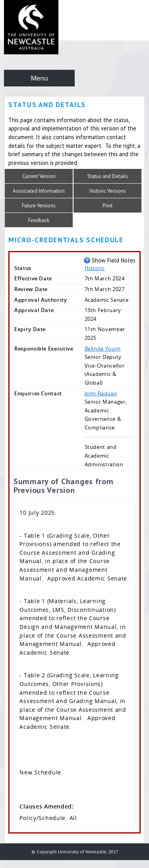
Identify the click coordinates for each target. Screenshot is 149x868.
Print (107, 206)
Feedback (39, 220)
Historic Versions (108, 191)
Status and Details (108, 176)
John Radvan (101, 393)
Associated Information (39, 191)
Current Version (39, 176)
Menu (39, 78)
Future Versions (39, 206)
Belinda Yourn (103, 349)
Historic (95, 268)
